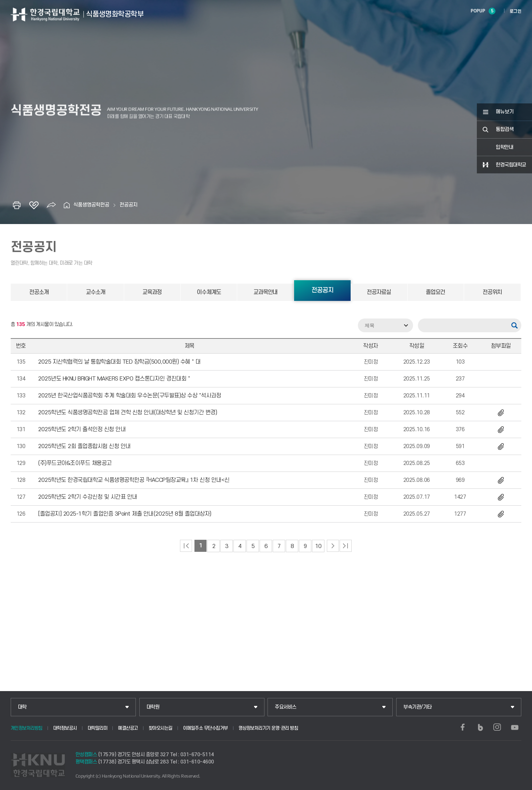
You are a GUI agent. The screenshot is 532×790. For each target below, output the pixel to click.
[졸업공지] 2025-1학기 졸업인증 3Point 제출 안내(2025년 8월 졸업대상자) (125, 514)
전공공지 (129, 205)
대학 (22, 707)
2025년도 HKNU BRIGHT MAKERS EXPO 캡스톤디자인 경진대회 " (114, 379)
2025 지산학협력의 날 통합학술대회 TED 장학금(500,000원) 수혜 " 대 (119, 362)
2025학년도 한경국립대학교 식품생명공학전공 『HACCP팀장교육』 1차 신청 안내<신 (134, 480)
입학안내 (504, 147)
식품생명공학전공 (91, 205)
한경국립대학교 (511, 165)
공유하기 (51, 205)
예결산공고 (128, 728)
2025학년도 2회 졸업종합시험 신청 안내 (84, 446)
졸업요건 (435, 292)
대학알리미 (98, 728)
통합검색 (505, 129)
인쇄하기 (17, 205)
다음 (333, 546)
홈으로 (67, 205)
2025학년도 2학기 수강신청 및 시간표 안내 (88, 497)
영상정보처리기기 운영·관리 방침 (268, 728)
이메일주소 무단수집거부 (205, 728)
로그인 (516, 11)
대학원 (153, 707)
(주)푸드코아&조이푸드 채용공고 (75, 463)
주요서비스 (286, 707)
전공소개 (39, 292)
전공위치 (492, 292)
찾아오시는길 (160, 728)
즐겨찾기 (34, 205)
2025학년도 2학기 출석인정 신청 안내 (82, 429)
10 (318, 546)
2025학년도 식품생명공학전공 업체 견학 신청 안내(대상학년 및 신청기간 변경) (127, 413)
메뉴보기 (505, 112)
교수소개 (96, 292)
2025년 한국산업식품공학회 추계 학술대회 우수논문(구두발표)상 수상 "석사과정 (129, 396)
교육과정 (152, 292)
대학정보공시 (65, 728)
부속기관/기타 (418, 707)
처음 (186, 546)
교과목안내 (265, 292)
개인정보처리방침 (27, 728)
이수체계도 (209, 292)
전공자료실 (379, 292)
